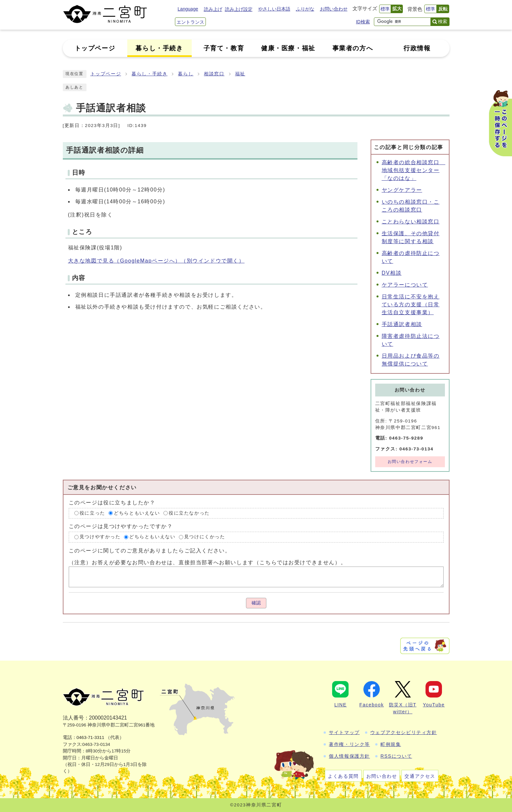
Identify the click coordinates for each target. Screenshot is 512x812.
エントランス (190, 22)
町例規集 (391, 744)
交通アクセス (420, 776)
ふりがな (305, 9)
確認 (256, 603)
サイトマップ (344, 732)
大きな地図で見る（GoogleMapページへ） (156, 261)
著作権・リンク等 (349, 744)
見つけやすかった (100, 537)
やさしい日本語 (274, 9)
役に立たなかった (189, 513)
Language (188, 9)
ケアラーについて (405, 285)
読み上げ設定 (239, 9)
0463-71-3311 (91, 737)
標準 (385, 9)
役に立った (92, 513)
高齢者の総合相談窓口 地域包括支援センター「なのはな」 (414, 170)
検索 (443, 21)
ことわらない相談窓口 (411, 222)
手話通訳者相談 (402, 324)
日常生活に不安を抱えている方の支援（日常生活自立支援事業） (411, 304)
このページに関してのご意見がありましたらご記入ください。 (150, 551)
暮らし (186, 74)
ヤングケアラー (402, 190)
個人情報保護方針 (349, 756)
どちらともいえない (137, 513)
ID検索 (363, 22)
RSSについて (396, 756)
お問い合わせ (334, 9)
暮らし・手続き (149, 74)
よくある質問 (343, 776)
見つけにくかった (205, 537)
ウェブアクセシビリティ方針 (404, 732)
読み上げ (213, 9)
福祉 (240, 74)
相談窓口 (214, 74)
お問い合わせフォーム (410, 462)
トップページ (106, 74)
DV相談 (392, 273)
